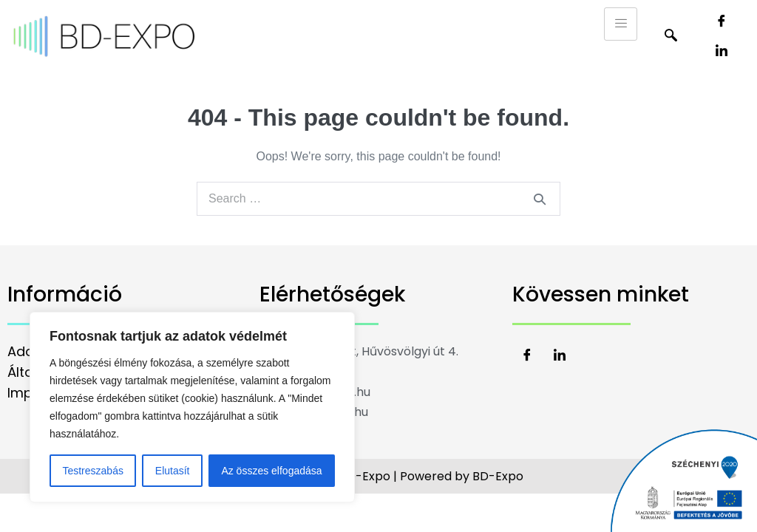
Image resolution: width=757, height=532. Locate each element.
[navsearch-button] (671, 37)
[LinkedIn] (722, 52)
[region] (192, 407)
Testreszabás (92, 471)
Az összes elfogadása (271, 471)
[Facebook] (722, 22)
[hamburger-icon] (621, 24)
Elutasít (173, 471)
